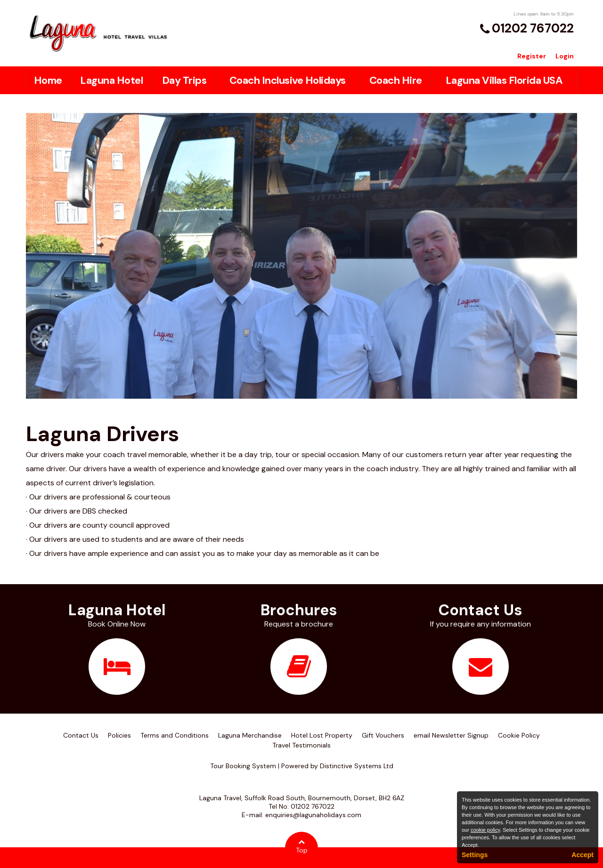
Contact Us (81, 735)
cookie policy (485, 830)
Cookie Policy (519, 735)
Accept (583, 855)
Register (532, 56)
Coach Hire (396, 80)
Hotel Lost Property (322, 735)
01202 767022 (533, 28)
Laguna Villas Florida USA (504, 80)
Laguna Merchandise (250, 735)
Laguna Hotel (111, 80)
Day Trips (184, 80)
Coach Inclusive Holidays (288, 80)
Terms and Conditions (175, 735)
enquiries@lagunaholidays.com (313, 815)
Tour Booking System (243, 766)
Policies (119, 735)
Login (565, 56)
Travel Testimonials (301, 745)
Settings (475, 855)
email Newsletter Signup (451, 735)
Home (48, 80)
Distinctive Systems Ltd (357, 766)
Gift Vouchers (383, 735)
